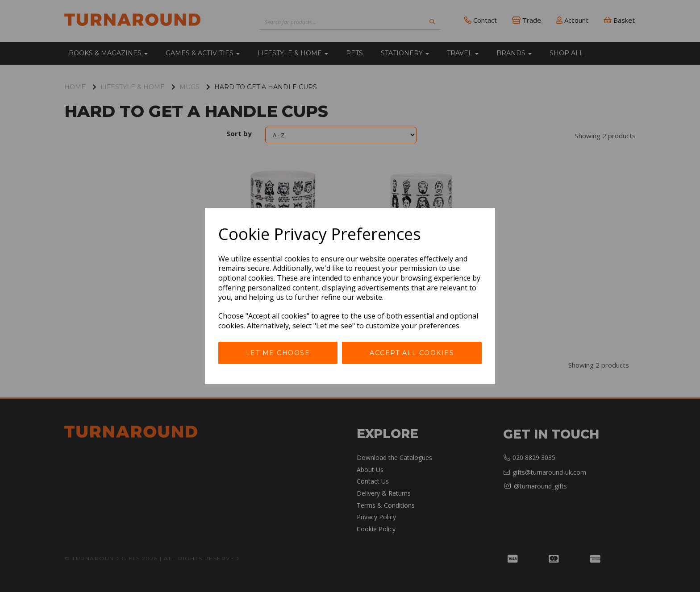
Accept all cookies (412, 353)
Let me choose (278, 353)
